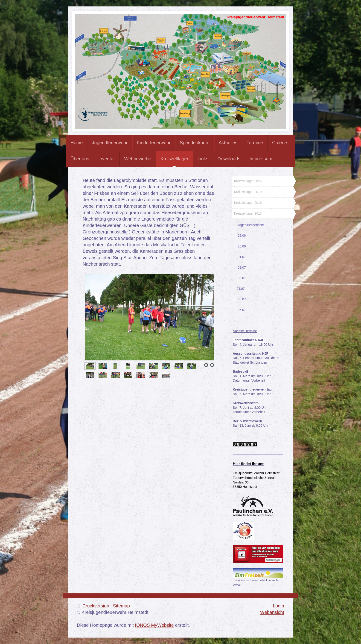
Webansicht (272, 612)
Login (278, 606)
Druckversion (94, 606)
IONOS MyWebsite (154, 625)
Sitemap (121, 606)
